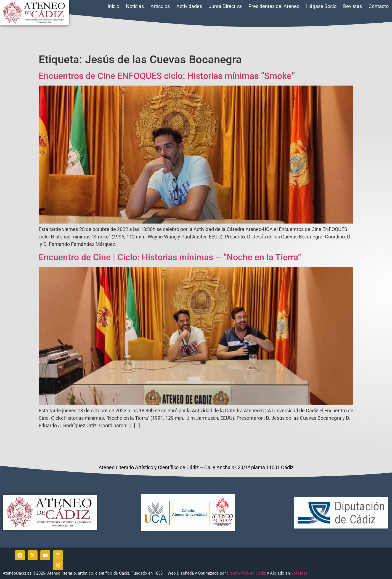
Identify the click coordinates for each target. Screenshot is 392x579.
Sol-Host (300, 573)
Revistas (353, 6)
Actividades (189, 6)
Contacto (379, 6)
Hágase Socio (321, 6)
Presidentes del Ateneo (274, 6)
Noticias (135, 6)
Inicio (113, 6)
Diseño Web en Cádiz (246, 573)
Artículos (160, 6)
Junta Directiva (225, 6)
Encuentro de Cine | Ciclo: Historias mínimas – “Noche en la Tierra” (170, 257)
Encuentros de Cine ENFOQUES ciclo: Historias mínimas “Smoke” (167, 76)
